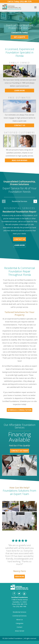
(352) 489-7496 (21, 606)
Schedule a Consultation (20, 410)
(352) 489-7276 (22, 604)
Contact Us (20, 125)
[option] (20, 203)
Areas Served (20, 631)
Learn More (19, 91)
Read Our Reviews (20, 160)
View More (20, 577)
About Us (20, 620)
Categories (20, 623)
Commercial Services (19, 616)
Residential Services (19, 612)
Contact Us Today (20, 451)
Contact (19, 627)
